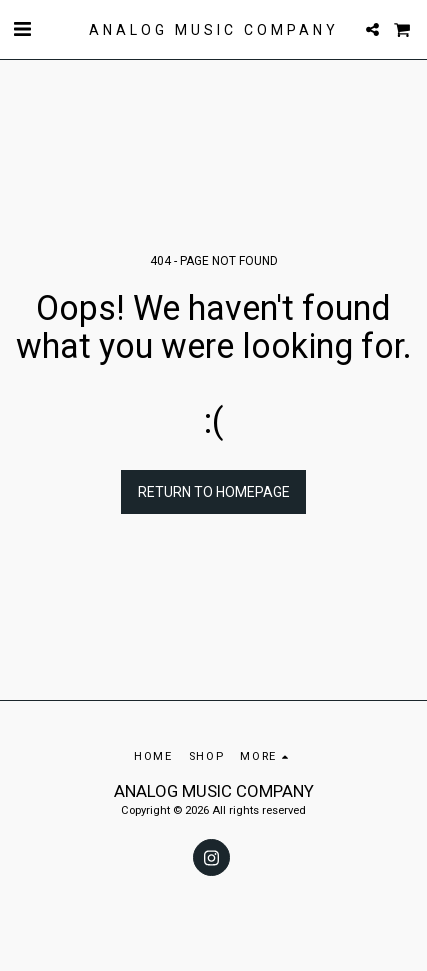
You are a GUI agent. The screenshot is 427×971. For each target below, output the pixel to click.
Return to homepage (214, 492)
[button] (22, 29)
